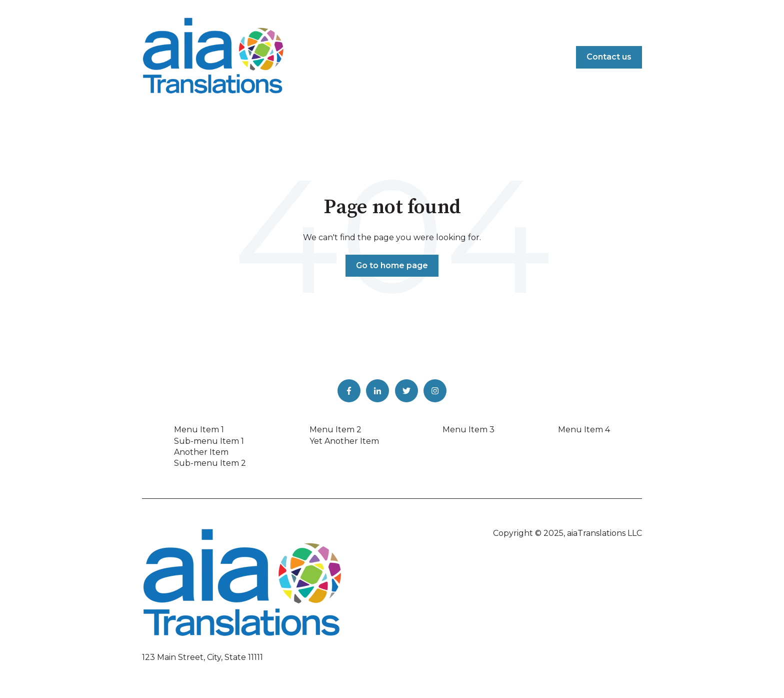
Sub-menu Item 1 (209, 441)
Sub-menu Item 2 (210, 463)
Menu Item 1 (199, 430)
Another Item (201, 452)
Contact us (609, 57)
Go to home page (392, 265)
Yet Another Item (344, 441)
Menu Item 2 (335, 430)
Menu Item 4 (584, 430)
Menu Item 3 (468, 430)
